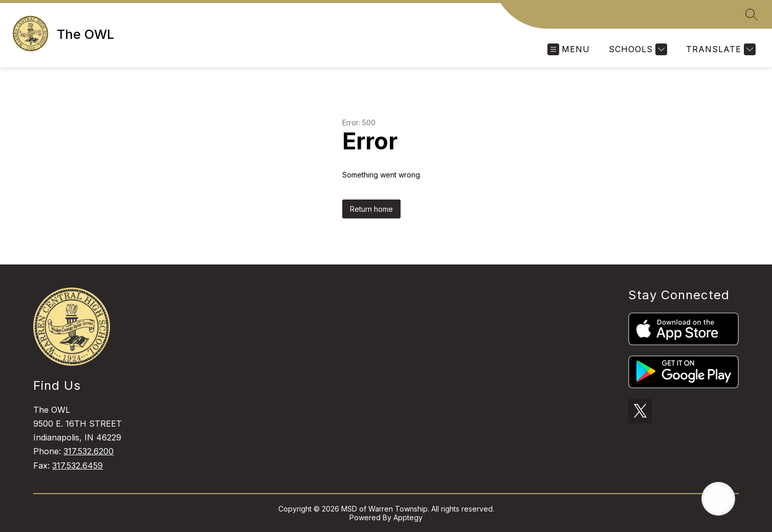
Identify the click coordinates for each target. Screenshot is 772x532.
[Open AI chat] (718, 499)
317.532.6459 (78, 465)
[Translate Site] (720, 49)
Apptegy (408, 517)
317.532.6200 (89, 451)
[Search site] (752, 14)
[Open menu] (569, 49)
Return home (371, 209)
